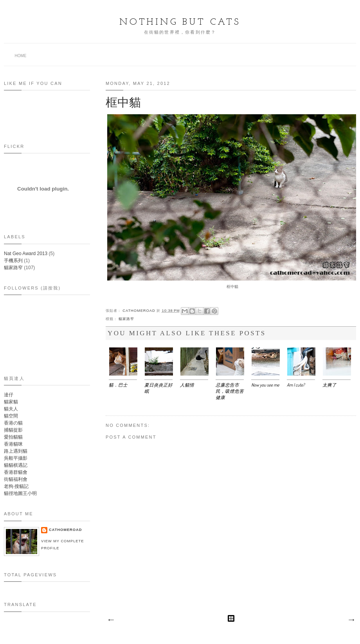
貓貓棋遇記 (16, 465)
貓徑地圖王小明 (20, 493)
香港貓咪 (13, 444)
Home (21, 56)
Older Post (351, 620)
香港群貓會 (16, 472)
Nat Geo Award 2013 (26, 254)
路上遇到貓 (16, 451)
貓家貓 (11, 402)
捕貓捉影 (13, 430)
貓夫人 (11, 409)
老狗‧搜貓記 (16, 486)
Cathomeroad (139, 311)
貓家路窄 (126, 319)
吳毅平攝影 (16, 458)
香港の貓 (13, 423)
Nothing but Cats (180, 22)
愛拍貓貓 (13, 437)
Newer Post (111, 620)
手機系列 (13, 261)
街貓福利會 (16, 479)
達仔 (9, 395)
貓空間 (11, 416)
